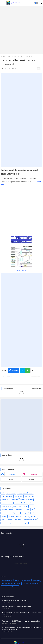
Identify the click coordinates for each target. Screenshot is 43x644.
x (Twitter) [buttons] (11, 479)
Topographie (25, 513)
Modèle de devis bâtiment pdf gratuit (15, 600)
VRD (33, 513)
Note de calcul (6, 506)
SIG (33, 510)
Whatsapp (28, 370)
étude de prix (23, 523)
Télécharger (22, 270)
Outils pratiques (7, 580)
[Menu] (3, 3)
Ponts (26, 506)
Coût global (18, 496)
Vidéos (4, 516)
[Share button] (33, 370)
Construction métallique (25, 493)
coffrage (34, 516)
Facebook (15, 370)
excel (3, 520)
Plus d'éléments (36, 388)
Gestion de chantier (26, 500)
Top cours (16, 513)
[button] (36, 3)
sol (16, 523)
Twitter (22, 370)
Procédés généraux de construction (12, 510)
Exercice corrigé (29, 496)
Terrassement (6, 513)
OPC (15, 506)
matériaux (18, 520)
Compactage (11, 493)
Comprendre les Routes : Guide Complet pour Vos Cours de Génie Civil (22, 614)
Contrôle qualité (7, 496)
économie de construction (31, 584)
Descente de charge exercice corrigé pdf (17, 607)
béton (27, 516)
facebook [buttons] (12, 474)
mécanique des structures (10, 587)
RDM (27, 510)
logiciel (10, 520)
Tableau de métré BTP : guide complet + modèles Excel (22, 621)
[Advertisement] (21, 30)
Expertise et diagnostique (23, 580)
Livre (31, 503)
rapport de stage (7, 523)
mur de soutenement (30, 520)
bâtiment (19, 516)
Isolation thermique (21, 503)
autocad (11, 516)
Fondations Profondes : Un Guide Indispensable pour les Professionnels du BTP (22, 628)
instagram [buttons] (34, 474)
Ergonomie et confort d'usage (11, 584)
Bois (3, 493)
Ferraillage (5, 500)
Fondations (14, 500)
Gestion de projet (7, 503)
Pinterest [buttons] (32, 479)
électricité (36, 580)
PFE (20, 506)
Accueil (3, 56)
